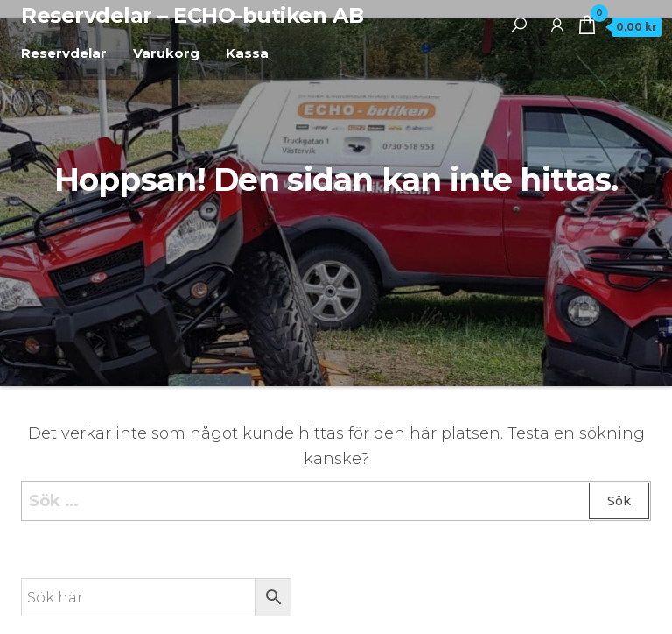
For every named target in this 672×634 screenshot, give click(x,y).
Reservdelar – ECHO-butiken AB (192, 15)
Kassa (247, 53)
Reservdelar (64, 53)
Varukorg (166, 53)
